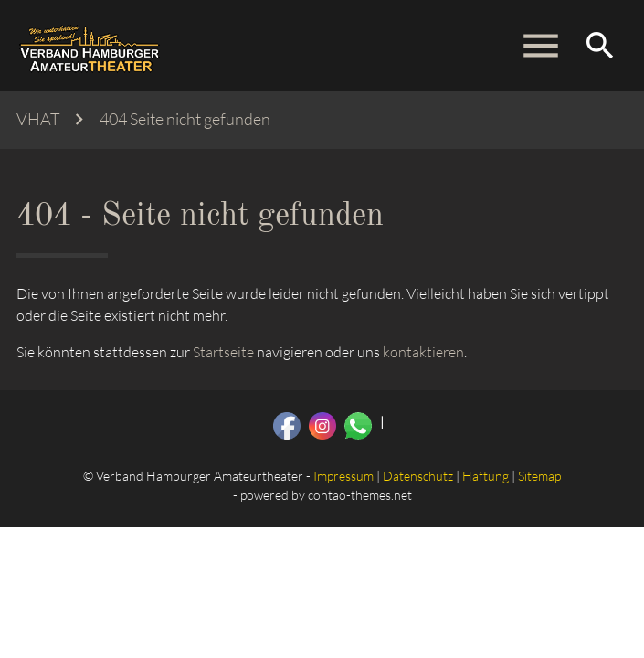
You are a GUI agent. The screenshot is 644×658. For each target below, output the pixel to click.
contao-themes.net (360, 495)
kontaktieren (423, 352)
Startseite (223, 352)
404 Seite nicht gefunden (185, 119)
